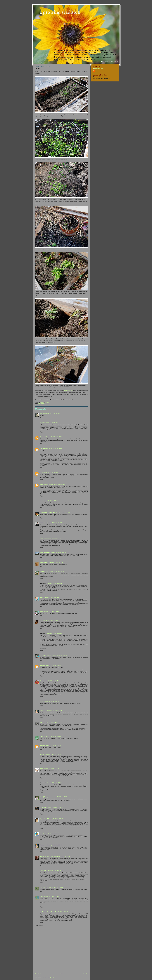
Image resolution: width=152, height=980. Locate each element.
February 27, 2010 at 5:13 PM (51, 896)
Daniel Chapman (44, 484)
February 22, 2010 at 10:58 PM (51, 501)
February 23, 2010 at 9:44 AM (51, 722)
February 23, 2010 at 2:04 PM (55, 783)
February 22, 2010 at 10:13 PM (52, 414)
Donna (42, 597)
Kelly (41, 722)
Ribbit (42, 611)
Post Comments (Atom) (48, 977)
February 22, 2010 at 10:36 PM (57, 484)
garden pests (42, 403)
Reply (41, 418)
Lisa (41, 621)
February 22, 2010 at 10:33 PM (50, 473)
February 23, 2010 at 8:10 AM (50, 681)
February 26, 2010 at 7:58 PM (55, 871)
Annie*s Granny (44, 563)
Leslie (42, 896)
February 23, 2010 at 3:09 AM (55, 583)
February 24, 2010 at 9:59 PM (55, 845)
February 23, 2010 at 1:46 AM (56, 563)
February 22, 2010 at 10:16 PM (50, 423)
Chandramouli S (44, 572)
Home (62, 974)
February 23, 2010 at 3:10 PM (59, 797)
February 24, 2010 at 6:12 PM (52, 833)
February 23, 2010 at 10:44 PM (55, 807)
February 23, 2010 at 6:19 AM (50, 621)
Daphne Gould (44, 819)
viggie (42, 701)
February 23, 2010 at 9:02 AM (55, 711)
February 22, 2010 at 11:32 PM (55, 523)
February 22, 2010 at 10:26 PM (54, 448)
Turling (42, 833)
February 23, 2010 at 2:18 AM (57, 572)
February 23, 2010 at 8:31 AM (51, 701)
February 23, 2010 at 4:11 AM (51, 597)
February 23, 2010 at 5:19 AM (51, 611)
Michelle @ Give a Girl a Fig (47, 857)
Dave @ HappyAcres (45, 797)
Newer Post (38, 974)
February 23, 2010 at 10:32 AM (53, 745)
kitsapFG (42, 538)
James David (43, 523)
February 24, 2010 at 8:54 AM (56, 819)
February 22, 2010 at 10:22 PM (54, 437)
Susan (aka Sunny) (45, 552)
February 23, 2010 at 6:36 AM (55, 633)
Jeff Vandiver (43, 807)
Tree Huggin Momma (45, 655)
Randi (41, 769)
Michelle (42, 755)
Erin (41, 681)
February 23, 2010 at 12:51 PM (52, 769)
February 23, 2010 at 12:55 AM (58, 552)
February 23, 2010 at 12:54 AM (53, 538)
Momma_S (43, 437)
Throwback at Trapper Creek (48, 512)
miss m (42, 414)
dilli (41, 423)
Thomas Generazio (98, 68)
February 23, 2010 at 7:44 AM (53, 665)
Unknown (42, 665)
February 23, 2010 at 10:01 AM (53, 736)
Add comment (39, 926)
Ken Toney (43, 448)
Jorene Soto (43, 871)
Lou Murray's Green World (47, 912)
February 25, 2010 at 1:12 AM (63, 857)
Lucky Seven (43, 887)
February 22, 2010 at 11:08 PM (64, 512)
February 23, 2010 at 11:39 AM (53, 755)
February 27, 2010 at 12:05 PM (55, 887)
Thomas (42, 711)
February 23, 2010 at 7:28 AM (59, 655)
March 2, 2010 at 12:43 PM (62, 912)
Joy (41, 473)
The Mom (42, 736)
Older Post (85, 974)
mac (41, 501)
